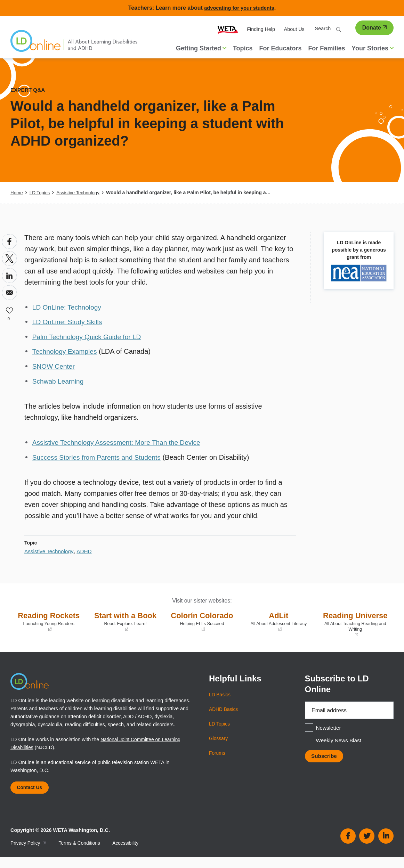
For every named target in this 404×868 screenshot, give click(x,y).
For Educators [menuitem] (280, 48)
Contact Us (31, 797)
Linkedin (386, 847)
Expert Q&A (29, 90)
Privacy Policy (29, 854)
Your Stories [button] (373, 48)
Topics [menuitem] (243, 48)
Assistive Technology (81, 193)
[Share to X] (9, 259)
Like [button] (9, 310)
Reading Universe (355, 628)
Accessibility (130, 854)
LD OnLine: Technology (68, 307)
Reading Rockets (49, 620)
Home (17, 193)
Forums (217, 762)
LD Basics (220, 704)
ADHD (86, 550)
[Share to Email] (9, 293)
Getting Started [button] (201, 48)
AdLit (278, 620)
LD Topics (41, 193)
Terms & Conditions (82, 854)
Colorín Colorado (202, 620)
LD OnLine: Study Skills (69, 322)
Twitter (367, 847)
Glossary (219, 748)
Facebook (348, 847)
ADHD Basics (224, 719)
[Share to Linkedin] (9, 276)
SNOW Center (55, 366)
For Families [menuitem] (326, 48)
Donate (374, 28)
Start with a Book (125, 620)
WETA (228, 29)
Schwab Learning (59, 380)
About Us (294, 29)
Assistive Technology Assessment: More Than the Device (120, 441)
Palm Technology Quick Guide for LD (89, 336)
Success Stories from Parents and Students (100, 456)
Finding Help (261, 29)
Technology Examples (66, 351)
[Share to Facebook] (9, 241)
